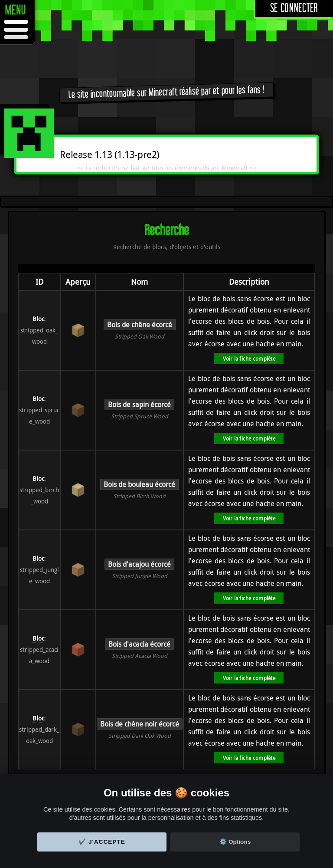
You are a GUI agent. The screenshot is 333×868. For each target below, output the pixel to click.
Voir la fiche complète (249, 358)
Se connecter (294, 8)
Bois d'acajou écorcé (139, 564)
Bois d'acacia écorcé (139, 644)
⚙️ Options (235, 842)
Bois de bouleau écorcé (139, 484)
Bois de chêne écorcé (140, 325)
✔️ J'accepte (102, 842)
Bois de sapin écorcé (139, 404)
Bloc (38, 319)
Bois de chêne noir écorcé (140, 724)
